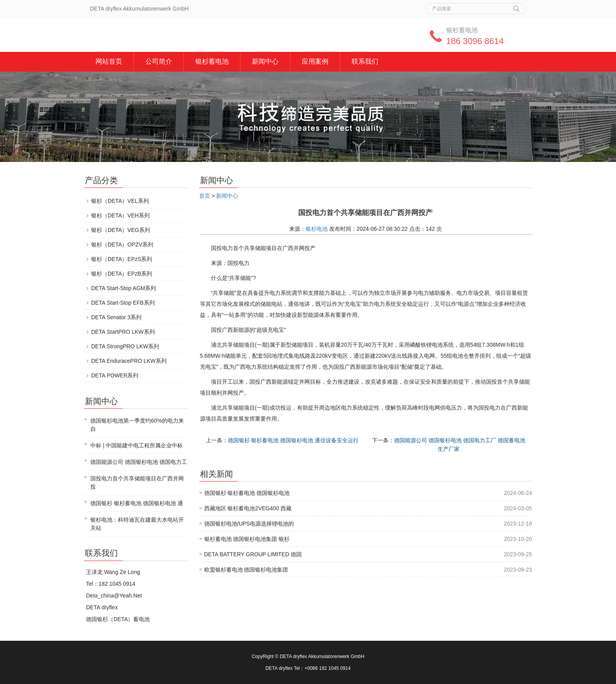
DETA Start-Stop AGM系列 (124, 288)
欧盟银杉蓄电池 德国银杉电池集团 (246, 570)
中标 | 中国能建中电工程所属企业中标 (137, 445)
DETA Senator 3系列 (116, 317)
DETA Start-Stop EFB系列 (123, 303)
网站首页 (109, 62)
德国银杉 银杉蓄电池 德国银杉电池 (247, 493)
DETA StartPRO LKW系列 (123, 332)
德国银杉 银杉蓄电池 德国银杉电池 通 (137, 503)
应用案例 (315, 62)
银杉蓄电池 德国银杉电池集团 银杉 (247, 539)
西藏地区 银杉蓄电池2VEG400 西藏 (248, 508)
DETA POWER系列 (115, 375)
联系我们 (365, 62)
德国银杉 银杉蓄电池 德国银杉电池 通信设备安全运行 (293, 440)
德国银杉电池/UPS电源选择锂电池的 (249, 524)
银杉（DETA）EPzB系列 (122, 274)
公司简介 (159, 62)
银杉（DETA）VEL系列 (120, 201)
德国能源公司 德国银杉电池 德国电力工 (139, 462)
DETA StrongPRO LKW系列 (125, 346)
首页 (205, 196)
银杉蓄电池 (212, 62)
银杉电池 (317, 229)
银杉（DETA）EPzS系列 (122, 259)
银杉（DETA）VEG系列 (121, 230)
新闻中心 (265, 62)
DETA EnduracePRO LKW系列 (129, 361)
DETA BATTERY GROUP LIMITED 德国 (253, 554)
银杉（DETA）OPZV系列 (122, 245)
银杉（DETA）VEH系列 (120, 215)
